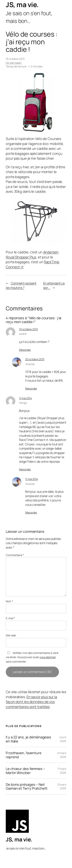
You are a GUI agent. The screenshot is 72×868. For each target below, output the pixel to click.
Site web (11, 635)
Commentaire (15, 555)
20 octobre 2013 (35, 359)
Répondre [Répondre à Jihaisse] (31, 388)
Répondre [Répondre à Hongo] (25, 469)
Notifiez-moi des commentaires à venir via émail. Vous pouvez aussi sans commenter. (32, 657)
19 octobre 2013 (28, 329)
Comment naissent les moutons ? (21, 285)
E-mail (10, 618)
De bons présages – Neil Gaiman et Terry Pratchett (27, 786)
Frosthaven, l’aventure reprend (24, 755)
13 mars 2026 (62, 786)
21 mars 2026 (62, 755)
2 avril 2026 (63, 739)
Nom (9, 601)
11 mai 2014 (25, 398)
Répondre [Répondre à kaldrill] (25, 350)
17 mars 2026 (62, 771)
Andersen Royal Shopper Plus (32, 255)
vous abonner (48, 657)
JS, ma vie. (22, 5)
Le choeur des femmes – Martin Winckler (25, 771)
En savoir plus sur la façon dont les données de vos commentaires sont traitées (31, 702)
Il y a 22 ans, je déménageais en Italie (28, 739)
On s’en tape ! (14, 63)
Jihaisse (30, 364)
